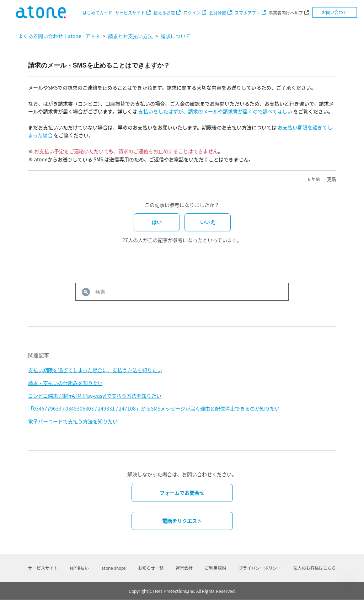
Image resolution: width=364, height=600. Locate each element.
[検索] (182, 292)
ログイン (192, 13)
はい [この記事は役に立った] (157, 222)
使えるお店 (164, 13)
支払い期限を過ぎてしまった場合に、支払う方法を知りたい (95, 370)
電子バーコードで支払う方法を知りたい (73, 421)
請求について (176, 36)
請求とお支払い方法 (130, 36)
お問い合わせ (334, 12)
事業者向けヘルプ (286, 13)
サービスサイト (130, 13)
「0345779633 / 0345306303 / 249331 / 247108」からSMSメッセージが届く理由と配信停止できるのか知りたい (154, 408)
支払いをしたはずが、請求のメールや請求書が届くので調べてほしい (215, 111)
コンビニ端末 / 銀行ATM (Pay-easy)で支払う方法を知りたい (95, 396)
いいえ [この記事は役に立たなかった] (208, 222)
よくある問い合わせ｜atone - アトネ (59, 36)
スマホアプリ (247, 13)
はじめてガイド (97, 13)
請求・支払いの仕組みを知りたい (65, 383)
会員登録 (218, 13)
